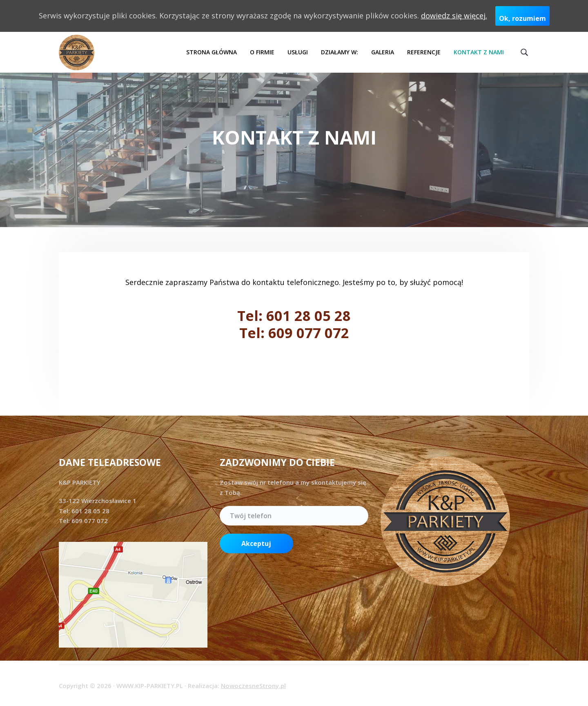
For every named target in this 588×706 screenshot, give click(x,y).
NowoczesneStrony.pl (253, 686)
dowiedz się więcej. (454, 16)
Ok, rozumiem (522, 18)
